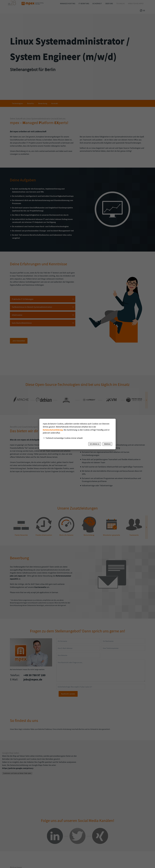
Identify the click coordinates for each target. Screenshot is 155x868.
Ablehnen (107, 444)
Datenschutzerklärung (53, 430)
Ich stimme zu (95, 444)
